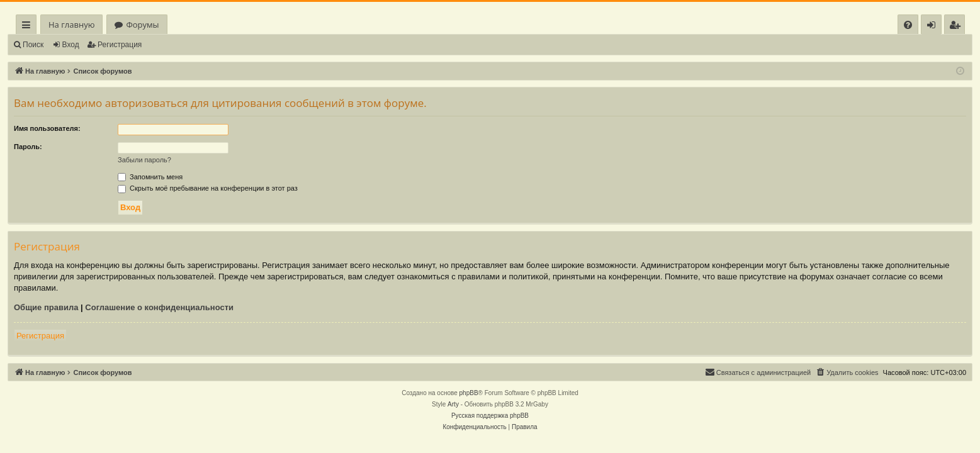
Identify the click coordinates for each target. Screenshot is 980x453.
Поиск (33, 45)
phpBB (469, 393)
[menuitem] (908, 25)
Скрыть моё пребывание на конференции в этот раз (208, 188)
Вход (71, 45)
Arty (453, 404)
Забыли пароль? (144, 160)
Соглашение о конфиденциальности (159, 307)
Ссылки (29, 27)
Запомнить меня (150, 177)
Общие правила (46, 307)
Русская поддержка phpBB (490, 416)
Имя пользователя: (47, 128)
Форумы (142, 25)
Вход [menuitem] (934, 27)
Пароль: (28, 147)
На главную (71, 25)
